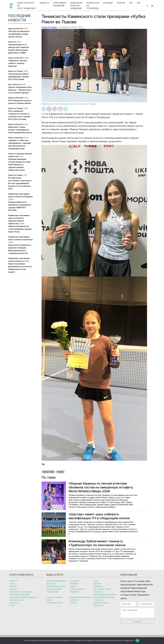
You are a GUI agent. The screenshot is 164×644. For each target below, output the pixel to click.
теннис (60, 472)
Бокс (10, 84)
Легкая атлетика (77, 589)
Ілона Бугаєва (49, 27)
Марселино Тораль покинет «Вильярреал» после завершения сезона (20, 130)
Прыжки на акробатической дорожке (105, 593)
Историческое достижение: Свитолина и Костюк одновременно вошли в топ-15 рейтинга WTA (20, 183)
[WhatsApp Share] (66, 109)
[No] (161, 641)
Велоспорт (51, 584)
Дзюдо (73, 586)
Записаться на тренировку (93, 6)
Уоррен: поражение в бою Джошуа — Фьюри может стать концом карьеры (20, 90)
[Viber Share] (60, 109)
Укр (131, 3)
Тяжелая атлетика (54, 603)
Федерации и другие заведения (76, 6)
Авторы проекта (17, 600)
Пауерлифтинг (53, 592)
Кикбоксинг (98, 586)
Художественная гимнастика (101, 604)
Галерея (121, 3)
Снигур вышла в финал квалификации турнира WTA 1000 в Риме (18, 77)
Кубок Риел (48, 472)
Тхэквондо (98, 600)
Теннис (19, 71)
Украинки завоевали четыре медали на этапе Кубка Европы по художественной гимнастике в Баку (19, 165)
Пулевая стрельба (54, 597)
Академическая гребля (56, 581)
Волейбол (74, 584)
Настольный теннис (102, 589)
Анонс (12, 584)
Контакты (14, 603)
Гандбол (97, 584)
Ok (137, 641)
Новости (44, 3)
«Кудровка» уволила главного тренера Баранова (18, 63)
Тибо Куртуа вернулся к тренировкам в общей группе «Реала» (19, 34)
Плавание (28, 197)
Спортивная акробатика (80, 597)
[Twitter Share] (49, 109)
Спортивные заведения (60, 4)
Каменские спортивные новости (59, 104)
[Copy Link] (55, 109)
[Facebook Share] (44, 109)
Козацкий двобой (54, 589)
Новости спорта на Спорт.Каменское (26, 6)
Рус (139, 3)
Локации (108, 3)
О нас (12, 605)
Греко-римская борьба (56, 586)
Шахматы (28, 240)
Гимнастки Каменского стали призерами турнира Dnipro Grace (20, 229)
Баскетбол (75, 581)
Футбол (20, 29)
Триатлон (74, 600)
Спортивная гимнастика (104, 597)
